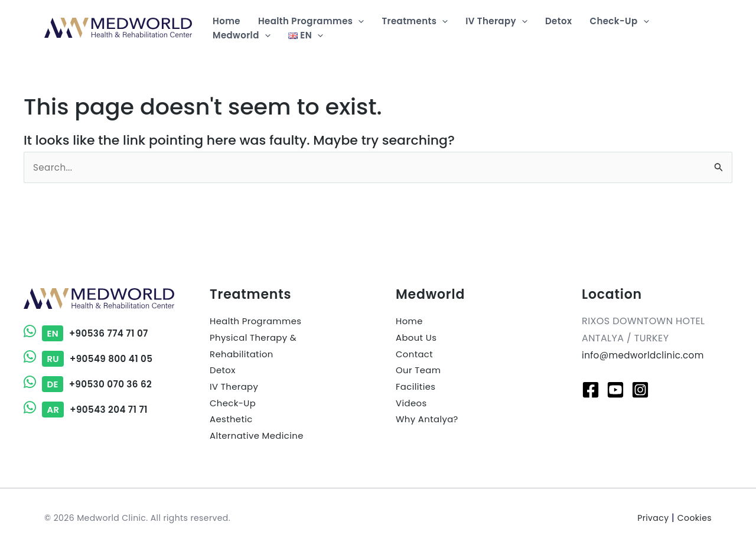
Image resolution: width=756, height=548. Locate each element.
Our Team (420, 372)
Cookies (695, 518)
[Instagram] (640, 390)
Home (410, 321)
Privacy (653, 518)
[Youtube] (615, 390)
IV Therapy (236, 389)
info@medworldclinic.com (646, 355)
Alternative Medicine (260, 440)
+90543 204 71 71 (88, 410)
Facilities (417, 389)
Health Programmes (259, 321)
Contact (416, 355)
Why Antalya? (429, 423)
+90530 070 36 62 (90, 384)
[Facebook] (591, 390)
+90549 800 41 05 (91, 359)
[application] (358, 21)
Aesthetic (233, 423)
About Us (418, 338)
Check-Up (234, 406)
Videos (412, 406)
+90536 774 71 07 (88, 333)
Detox (224, 372)
